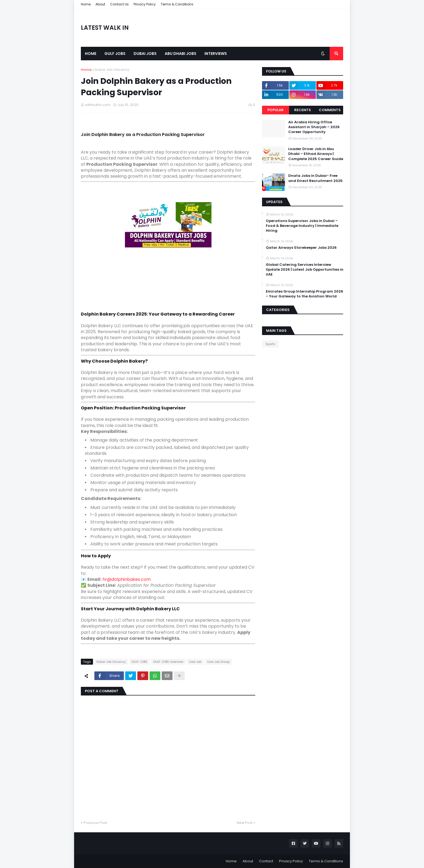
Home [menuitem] (91, 54)
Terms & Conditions (177, 4)
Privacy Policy (145, 4)
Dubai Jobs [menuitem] (145, 54)
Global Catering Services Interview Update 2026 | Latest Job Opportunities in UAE (305, 270)
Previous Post (95, 823)
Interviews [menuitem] (216, 54)
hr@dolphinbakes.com (127, 579)
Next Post (245, 823)
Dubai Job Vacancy (112, 70)
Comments (330, 110)
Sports (270, 344)
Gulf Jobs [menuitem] (115, 54)
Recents (303, 110)
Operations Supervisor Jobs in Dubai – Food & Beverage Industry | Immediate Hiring (302, 226)
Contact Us (119, 4)
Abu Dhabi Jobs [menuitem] (180, 54)
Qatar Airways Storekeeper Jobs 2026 (301, 248)
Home (86, 4)
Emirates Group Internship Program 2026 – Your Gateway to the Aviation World (304, 294)
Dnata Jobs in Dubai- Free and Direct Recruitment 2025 (315, 178)
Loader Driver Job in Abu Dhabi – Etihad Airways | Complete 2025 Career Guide (316, 154)
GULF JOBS (139, 662)
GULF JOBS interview (168, 662)
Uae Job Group (218, 662)
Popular (276, 110)
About (100, 4)
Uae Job (195, 662)
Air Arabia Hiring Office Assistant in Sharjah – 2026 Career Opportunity (314, 127)
